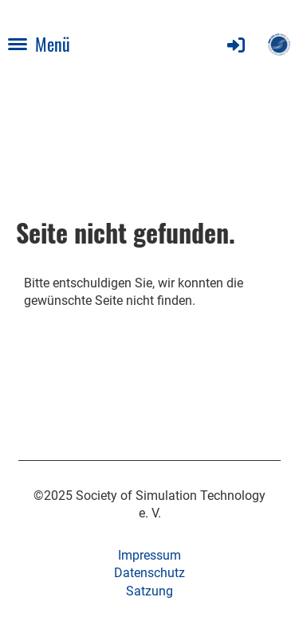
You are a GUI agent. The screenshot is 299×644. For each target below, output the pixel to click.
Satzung (149, 591)
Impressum (149, 555)
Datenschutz (149, 573)
